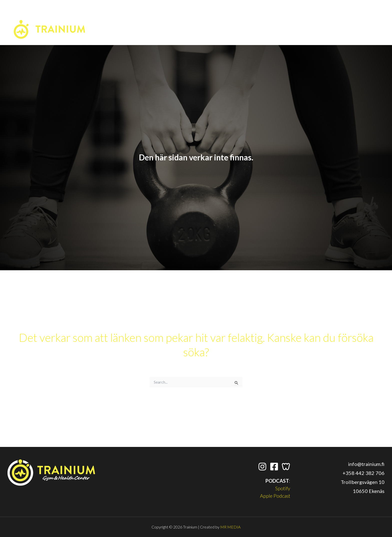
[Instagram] (326, 15)
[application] (379, 15)
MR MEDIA (230, 527)
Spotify (283, 488)
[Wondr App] (347, 15)
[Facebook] (336, 15)
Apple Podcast (275, 496)
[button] (369, 17)
